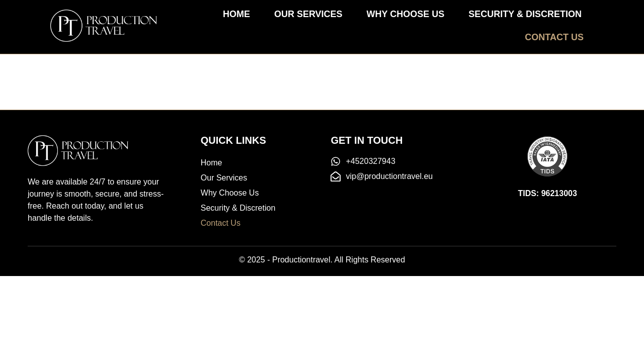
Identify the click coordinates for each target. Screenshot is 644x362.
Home (236, 14)
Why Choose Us (406, 14)
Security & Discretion (525, 14)
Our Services (308, 14)
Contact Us (554, 37)
